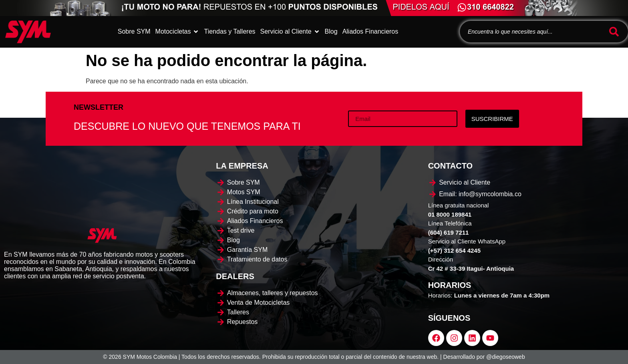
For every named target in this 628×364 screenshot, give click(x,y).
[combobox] (533, 32)
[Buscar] (616, 32)
